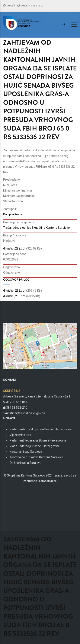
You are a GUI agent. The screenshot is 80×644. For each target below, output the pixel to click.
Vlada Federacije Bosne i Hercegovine (35, 446)
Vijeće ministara (20, 435)
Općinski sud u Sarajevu (25, 463)
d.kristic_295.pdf (14, 296)
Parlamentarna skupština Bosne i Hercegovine (41, 429)
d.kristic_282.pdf (14, 248)
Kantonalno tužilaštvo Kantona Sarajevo (36, 457)
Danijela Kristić (13, 214)
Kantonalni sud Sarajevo (26, 452)
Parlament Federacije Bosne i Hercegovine (38, 440)
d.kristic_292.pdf (14, 291)
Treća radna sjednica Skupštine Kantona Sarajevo (36, 228)
